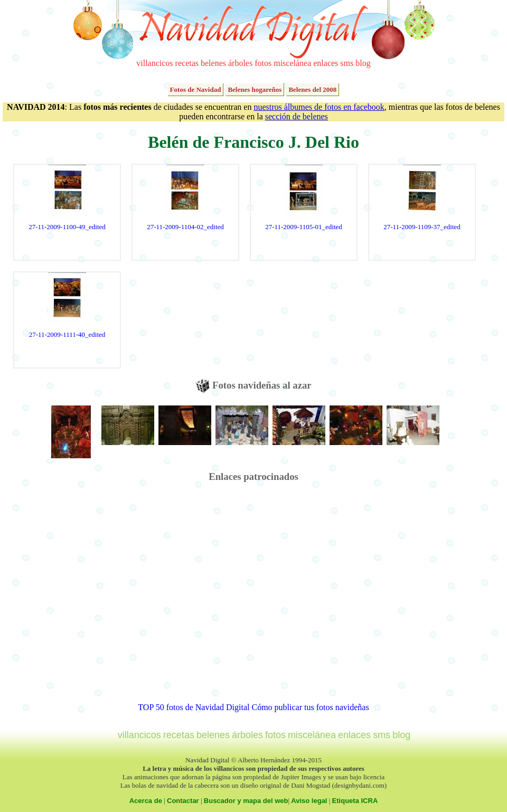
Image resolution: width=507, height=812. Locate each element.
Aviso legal (309, 801)
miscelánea (292, 63)
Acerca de (146, 801)
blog (363, 63)
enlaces (326, 63)
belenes (213, 63)
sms (347, 63)
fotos (263, 63)
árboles (240, 63)
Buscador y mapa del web (246, 801)
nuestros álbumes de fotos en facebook (319, 107)
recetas (187, 63)
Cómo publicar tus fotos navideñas (310, 707)
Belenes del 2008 (312, 89)
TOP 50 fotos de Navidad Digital (194, 707)
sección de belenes (297, 116)
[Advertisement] (105, 598)
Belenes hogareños (255, 89)
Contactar (183, 801)
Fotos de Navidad (196, 89)
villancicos (154, 63)
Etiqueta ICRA (355, 801)
